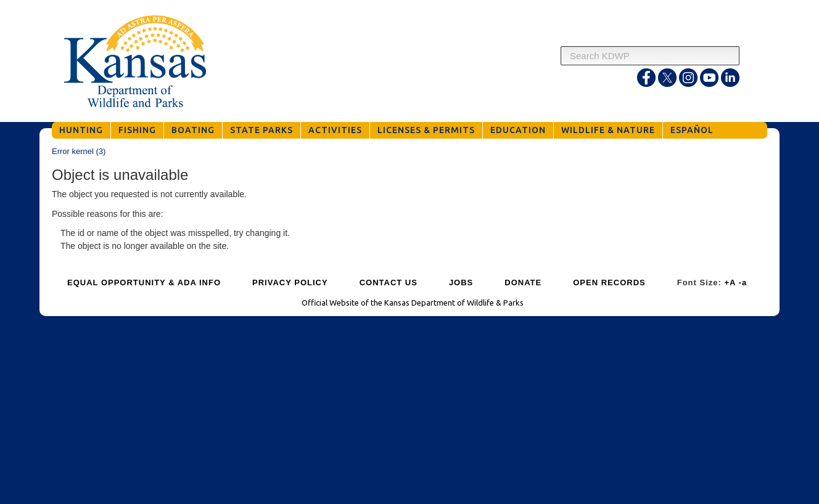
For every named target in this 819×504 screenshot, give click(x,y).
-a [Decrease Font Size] (743, 282)
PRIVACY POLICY (290, 282)
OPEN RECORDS (609, 282)
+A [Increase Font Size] (730, 282)
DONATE (523, 282)
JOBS (461, 282)
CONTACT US (389, 282)
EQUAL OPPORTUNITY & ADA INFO (144, 282)
